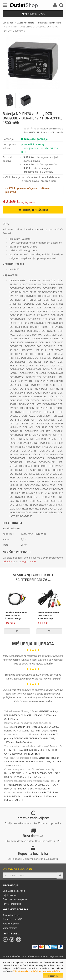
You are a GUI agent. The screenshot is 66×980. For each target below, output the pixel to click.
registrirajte (29, 561)
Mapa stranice (10, 928)
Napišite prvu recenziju (52, 129)
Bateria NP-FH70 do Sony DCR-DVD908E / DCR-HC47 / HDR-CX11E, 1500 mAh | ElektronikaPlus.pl (31, 796)
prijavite (7, 561)
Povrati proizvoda (12, 904)
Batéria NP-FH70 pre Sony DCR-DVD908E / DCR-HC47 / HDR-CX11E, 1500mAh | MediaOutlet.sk (31, 738)
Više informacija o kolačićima (27, 971)
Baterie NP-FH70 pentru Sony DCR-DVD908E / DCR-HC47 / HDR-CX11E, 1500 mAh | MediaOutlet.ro (33, 750)
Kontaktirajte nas (11, 915)
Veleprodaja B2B (11, 924)
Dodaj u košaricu (33, 210)
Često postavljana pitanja (16, 899)
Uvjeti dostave (10, 895)
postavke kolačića (51, 971)
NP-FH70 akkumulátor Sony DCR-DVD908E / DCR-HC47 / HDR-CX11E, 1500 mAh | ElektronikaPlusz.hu (32, 785)
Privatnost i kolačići (12, 919)
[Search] (61, 6)
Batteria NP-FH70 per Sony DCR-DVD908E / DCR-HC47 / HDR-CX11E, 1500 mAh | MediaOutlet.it (33, 762)
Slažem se (53, 976)
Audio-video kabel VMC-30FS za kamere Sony (16, 616)
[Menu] (5, 6)
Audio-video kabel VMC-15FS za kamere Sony (48, 616)
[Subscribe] (60, 875)
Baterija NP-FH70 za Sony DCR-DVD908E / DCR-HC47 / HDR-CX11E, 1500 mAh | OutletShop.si (31, 715)
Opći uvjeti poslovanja (14, 891)
